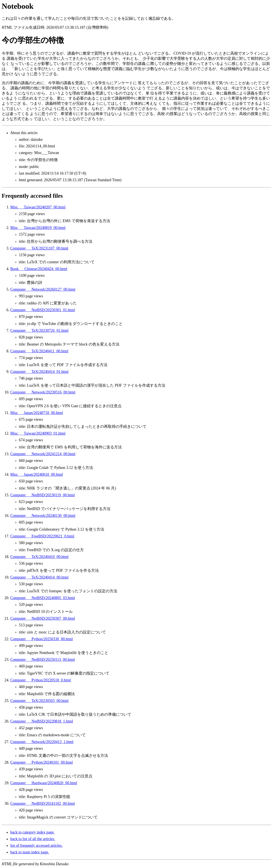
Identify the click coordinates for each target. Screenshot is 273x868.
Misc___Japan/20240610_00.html (37, 474)
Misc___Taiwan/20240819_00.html (38, 228)
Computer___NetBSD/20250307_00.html (43, 618)
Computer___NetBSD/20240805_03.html (43, 598)
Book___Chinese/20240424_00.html (39, 269)
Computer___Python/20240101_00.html (42, 762)
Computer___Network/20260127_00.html (43, 289)
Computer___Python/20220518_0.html (41, 680)
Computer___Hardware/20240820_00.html (44, 783)
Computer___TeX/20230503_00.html (39, 701)
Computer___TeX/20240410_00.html (39, 557)
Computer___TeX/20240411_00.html (39, 351)
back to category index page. (32, 832)
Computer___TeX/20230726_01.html (39, 331)
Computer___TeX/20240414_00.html (39, 577)
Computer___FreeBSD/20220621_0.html (42, 536)
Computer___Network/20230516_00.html (43, 392)
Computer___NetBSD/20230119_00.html (43, 495)
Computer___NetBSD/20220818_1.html (42, 721)
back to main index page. (30, 852)
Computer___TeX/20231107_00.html (39, 248)
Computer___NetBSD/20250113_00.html (43, 660)
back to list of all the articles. (33, 839)
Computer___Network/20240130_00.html (43, 516)
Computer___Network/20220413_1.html (42, 742)
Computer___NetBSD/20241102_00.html (43, 804)
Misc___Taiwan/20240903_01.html (38, 433)
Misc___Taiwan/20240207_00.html (38, 207)
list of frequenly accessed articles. (36, 846)
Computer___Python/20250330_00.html (42, 639)
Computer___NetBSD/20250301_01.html (43, 310)
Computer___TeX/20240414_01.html (39, 372)
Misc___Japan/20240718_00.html (37, 413)
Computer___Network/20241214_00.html (43, 454)
